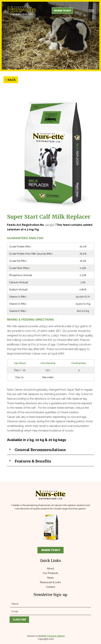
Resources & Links (50, 582)
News (50, 578)
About (50, 568)
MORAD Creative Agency (52, 636)
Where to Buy (62, 11)
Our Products (50, 573)
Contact (50, 587)
